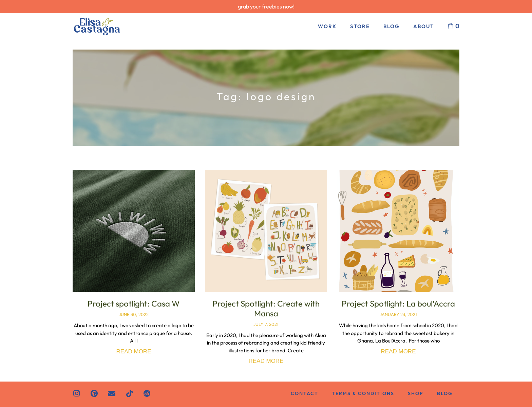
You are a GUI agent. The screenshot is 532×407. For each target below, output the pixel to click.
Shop (416, 393)
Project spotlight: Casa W (134, 303)
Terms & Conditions (363, 393)
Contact (305, 393)
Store (360, 26)
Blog (392, 26)
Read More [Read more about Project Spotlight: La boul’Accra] (398, 351)
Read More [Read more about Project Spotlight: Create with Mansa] (266, 361)
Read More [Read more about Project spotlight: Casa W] (134, 351)
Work (327, 26)
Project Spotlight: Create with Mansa (266, 308)
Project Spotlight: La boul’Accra (398, 303)
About (424, 26)
